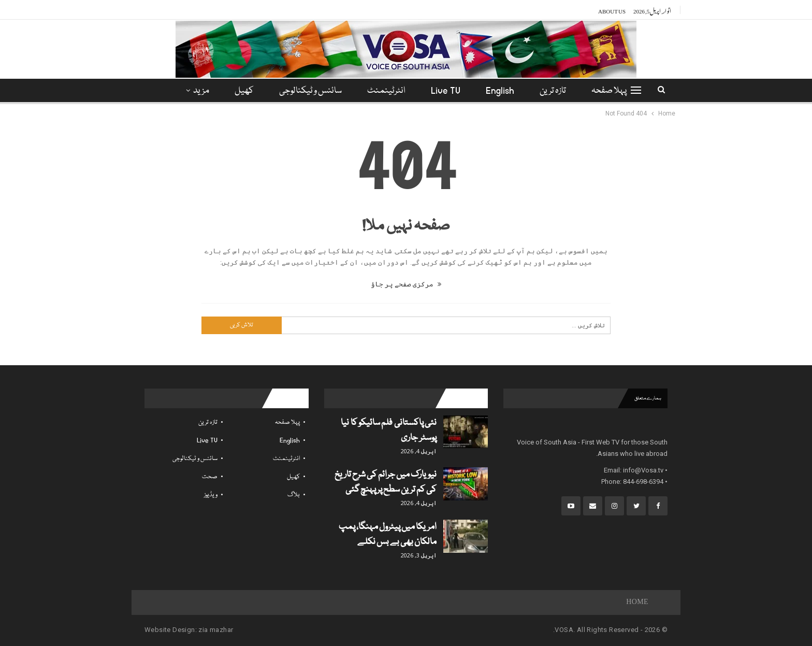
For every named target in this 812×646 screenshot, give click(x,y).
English (500, 91)
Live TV (446, 91)
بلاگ (294, 495)
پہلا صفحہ (609, 91)
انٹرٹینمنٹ (386, 91)
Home (637, 602)
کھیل (244, 91)
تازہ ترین (553, 91)
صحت (210, 477)
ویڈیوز (211, 495)
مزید (201, 91)
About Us (612, 10)
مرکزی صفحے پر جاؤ (406, 284)
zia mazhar (216, 630)
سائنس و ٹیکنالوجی (310, 91)
